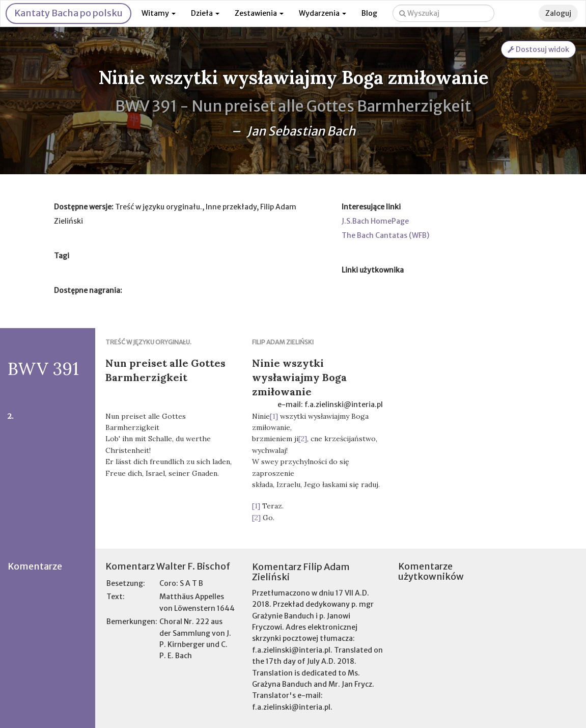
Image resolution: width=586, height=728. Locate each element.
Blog (369, 13)
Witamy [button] (159, 13)
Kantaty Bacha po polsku (68, 13)
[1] (274, 416)
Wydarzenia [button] (323, 13)
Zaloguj (558, 13)
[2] (303, 439)
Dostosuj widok (538, 49)
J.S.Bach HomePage (375, 221)
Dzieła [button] (205, 13)
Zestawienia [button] (259, 13)
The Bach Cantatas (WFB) (385, 235)
